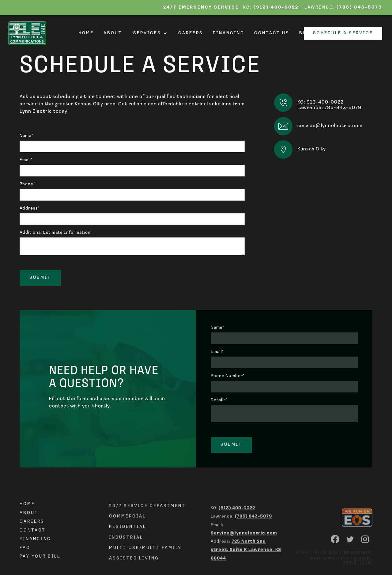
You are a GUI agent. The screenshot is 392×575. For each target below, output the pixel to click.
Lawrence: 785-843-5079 (329, 108)
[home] (29, 33)
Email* (26, 160)
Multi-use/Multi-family (145, 567)
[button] (150, 33)
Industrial (126, 556)
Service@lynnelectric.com (244, 555)
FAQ (25, 564)
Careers (191, 33)
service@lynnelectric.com (330, 126)
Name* (26, 136)
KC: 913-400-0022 (320, 102)
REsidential (128, 546)
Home (86, 33)
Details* (219, 400)
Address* (30, 208)
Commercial (127, 535)
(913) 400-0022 (276, 8)
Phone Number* (228, 376)
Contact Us (272, 33)
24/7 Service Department (147, 525)
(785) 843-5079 (359, 8)
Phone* (27, 184)
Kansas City (312, 149)
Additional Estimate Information (55, 233)
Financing (229, 33)
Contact (33, 546)
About (113, 33)
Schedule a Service (343, 33)
